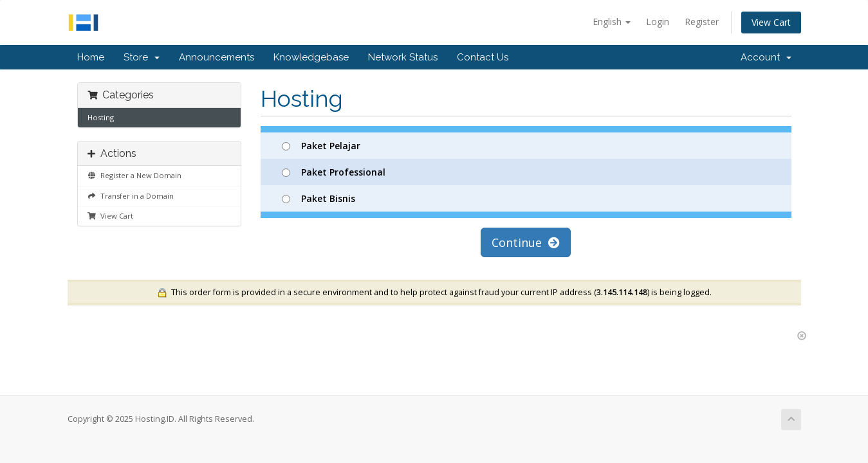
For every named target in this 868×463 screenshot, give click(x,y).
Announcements (217, 57)
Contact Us (483, 57)
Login (658, 22)
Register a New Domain (134, 175)
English (612, 22)
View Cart (771, 22)
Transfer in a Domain (131, 196)
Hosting (101, 117)
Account (766, 57)
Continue (526, 242)
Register (702, 22)
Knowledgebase (311, 57)
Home (91, 57)
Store (142, 57)
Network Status (403, 57)
